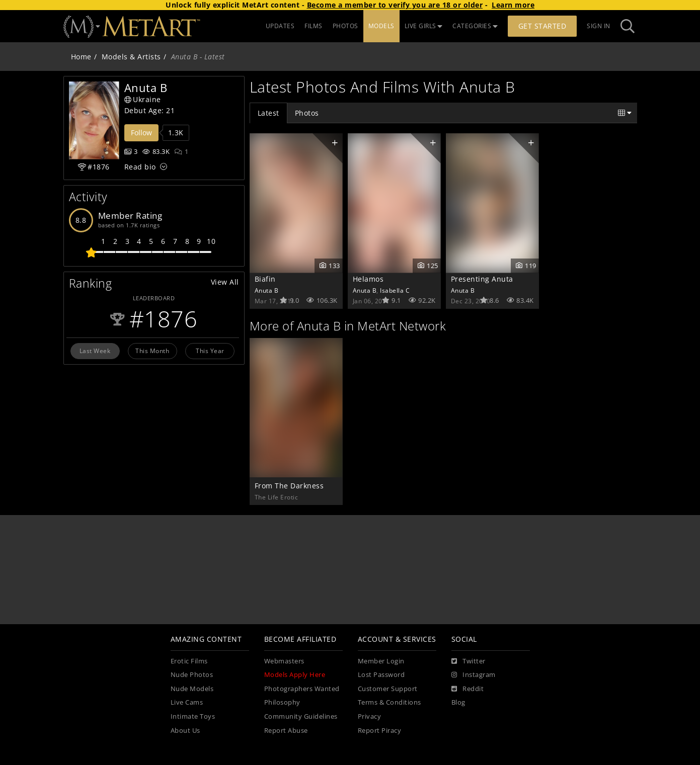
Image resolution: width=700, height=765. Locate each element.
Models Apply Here (295, 675)
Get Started (542, 26)
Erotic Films (189, 661)
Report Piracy (380, 731)
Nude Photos (192, 675)
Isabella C (395, 290)
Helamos (368, 279)
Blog (458, 702)
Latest (268, 113)
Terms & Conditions (390, 702)
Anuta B (267, 290)
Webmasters (284, 661)
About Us (185, 731)
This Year (210, 351)
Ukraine (143, 99)
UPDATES (280, 26)
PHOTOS (345, 26)
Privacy (370, 716)
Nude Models (192, 689)
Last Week (95, 351)
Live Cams (187, 702)
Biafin (265, 279)
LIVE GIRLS (424, 26)
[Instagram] (474, 675)
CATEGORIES (475, 26)
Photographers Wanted (302, 689)
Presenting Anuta (482, 279)
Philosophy (282, 702)
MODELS (381, 26)
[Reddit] (468, 689)
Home (81, 57)
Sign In (599, 26)
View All (225, 282)
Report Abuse (286, 731)
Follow (141, 133)
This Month (152, 351)
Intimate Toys (193, 716)
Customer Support (388, 689)
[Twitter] (469, 661)
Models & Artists (131, 57)
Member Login (381, 661)
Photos (307, 113)
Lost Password (381, 675)
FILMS (314, 26)
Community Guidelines (301, 716)
